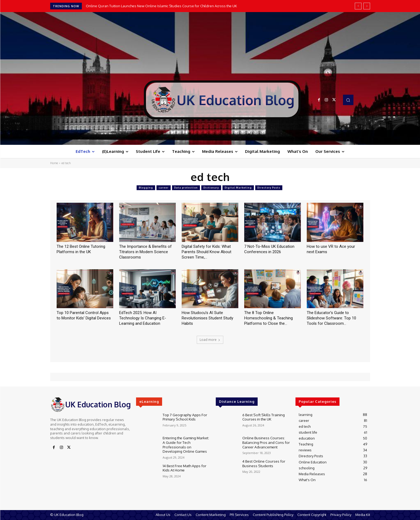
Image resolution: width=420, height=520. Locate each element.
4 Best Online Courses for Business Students (263, 463)
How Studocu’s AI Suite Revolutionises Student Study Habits (207, 318)
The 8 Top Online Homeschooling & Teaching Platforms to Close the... (269, 318)
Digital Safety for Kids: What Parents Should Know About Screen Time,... (207, 252)
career (164, 188)
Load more (210, 340)
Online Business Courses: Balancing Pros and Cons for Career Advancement (265, 442)
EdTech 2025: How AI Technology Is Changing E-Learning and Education (143, 318)
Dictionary (211, 188)
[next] (367, 6)
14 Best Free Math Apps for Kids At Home (184, 467)
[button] (348, 100)
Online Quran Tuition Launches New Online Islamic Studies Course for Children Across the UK (161, 6)
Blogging (146, 188)
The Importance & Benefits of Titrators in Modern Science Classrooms (145, 252)
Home (54, 163)
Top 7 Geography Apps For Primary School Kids (184, 417)
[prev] (358, 6)
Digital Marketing (238, 188)
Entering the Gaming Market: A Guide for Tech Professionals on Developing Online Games (186, 444)
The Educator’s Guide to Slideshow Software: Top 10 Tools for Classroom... (331, 318)
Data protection (186, 188)
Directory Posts (269, 188)
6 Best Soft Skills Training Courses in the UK (263, 417)
